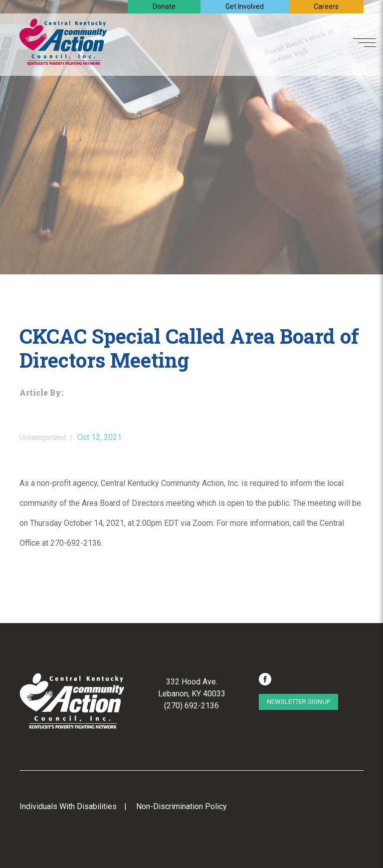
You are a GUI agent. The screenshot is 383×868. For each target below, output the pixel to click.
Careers (326, 6)
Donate (164, 6)
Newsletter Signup (298, 702)
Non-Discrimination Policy (182, 806)
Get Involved (245, 6)
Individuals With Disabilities (68, 806)
